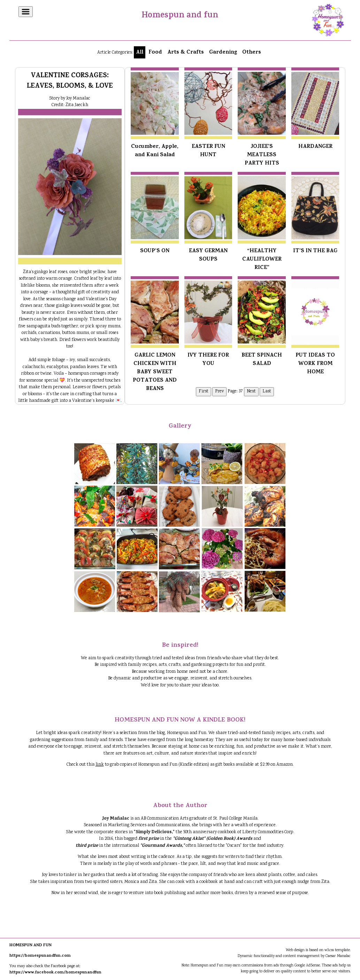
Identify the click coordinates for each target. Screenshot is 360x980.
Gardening (223, 53)
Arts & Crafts (186, 53)
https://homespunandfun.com (40, 956)
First (204, 392)
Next (251, 392)
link (100, 765)
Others (252, 53)
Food (155, 53)
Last (267, 392)
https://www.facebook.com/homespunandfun (55, 973)
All (140, 53)
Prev (219, 392)
